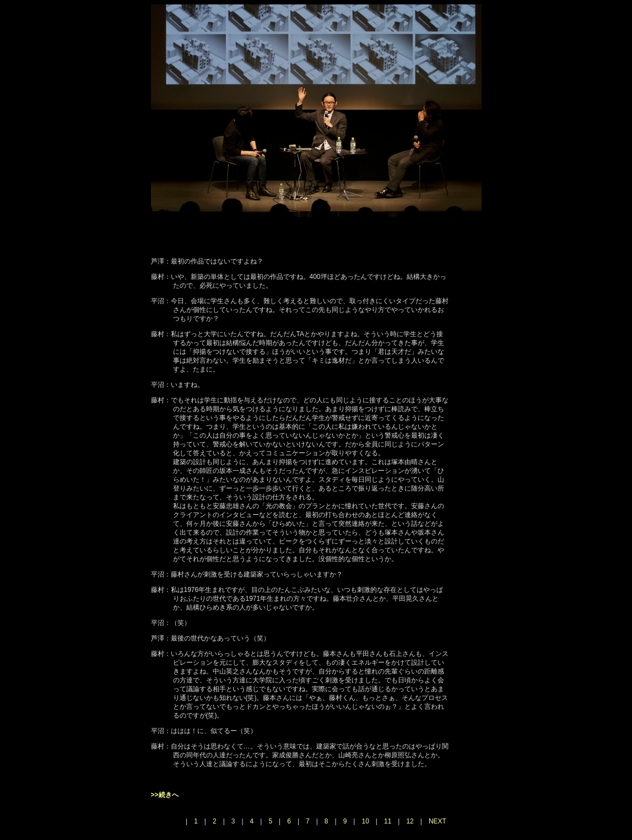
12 (410, 821)
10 (365, 821)
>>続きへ (165, 795)
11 (388, 821)
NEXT (437, 821)
